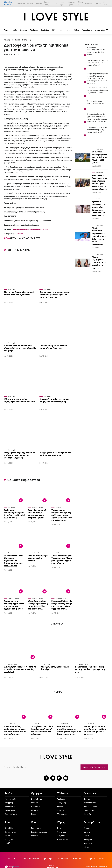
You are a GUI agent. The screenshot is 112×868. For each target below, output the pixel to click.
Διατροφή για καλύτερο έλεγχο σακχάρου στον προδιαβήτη (53, 400)
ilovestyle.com (102, 860)
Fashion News (37, 551)
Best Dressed (11, 804)
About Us (13, 852)
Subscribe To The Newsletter (94, 761)
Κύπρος (87, 822)
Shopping (9, 796)
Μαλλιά (34, 804)
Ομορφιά (20, 30)
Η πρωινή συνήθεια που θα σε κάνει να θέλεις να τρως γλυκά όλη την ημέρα (19, 348)
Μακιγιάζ (35, 796)
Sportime (39, 3)
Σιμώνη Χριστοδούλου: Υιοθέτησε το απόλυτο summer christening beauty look (20, 664)
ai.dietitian (18, 234)
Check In (80, 3)
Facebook (77, 852)
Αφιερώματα (72, 30)
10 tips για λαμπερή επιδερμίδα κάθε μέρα (56, 663)
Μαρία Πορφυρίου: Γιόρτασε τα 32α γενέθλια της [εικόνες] (99, 263)
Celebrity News (37, 507)
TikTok (101, 852)
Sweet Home (10, 826)
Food (50, 30)
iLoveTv (57, 687)
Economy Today (48, 3)
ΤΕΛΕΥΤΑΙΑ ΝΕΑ (92, 44)
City (56, 3)
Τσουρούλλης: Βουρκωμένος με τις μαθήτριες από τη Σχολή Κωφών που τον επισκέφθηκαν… (62, 514)
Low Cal (35, 829)
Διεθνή (86, 829)
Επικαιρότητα (92, 816)
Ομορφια (57, 619)
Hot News (11, 507)
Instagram (90, 852)
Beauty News (13, 659)
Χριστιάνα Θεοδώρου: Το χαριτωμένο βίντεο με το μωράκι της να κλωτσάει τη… (61, 557)
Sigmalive (21, 3)
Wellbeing (61, 793)
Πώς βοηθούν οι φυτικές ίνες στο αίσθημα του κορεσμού (54, 453)
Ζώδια (63, 30)
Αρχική (6, 30)
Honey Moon (62, 833)
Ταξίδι (8, 837)
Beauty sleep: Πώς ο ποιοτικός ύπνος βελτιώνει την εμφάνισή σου (91, 663)
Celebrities (38, 30)
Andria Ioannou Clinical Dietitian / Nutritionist (30, 229)
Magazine (89, 3)
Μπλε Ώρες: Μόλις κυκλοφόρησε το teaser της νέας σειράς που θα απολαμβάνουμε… (16, 725)
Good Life (9, 822)
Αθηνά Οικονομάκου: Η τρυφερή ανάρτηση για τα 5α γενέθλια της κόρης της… (37, 601)
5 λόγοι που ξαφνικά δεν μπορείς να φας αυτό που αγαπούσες (19, 293)
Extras (86, 841)
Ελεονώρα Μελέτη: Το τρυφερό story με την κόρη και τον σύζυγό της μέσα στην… (62, 601)
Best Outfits (10, 800)
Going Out (9, 833)
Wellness (28, 30)
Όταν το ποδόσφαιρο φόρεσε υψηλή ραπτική (38, 555)
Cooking (98, 3)
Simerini (30, 3)
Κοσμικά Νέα (12, 551)
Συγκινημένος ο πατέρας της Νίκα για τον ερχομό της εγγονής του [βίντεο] (14, 601)
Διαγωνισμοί (83, 30)
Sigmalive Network (8, 3)
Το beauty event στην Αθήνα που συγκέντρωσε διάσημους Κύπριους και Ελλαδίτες (14, 558)
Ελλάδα (87, 826)
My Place (105, 3)
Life (45, 30)
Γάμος (56, 30)
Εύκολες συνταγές (39, 826)
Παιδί (7, 829)
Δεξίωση (61, 829)
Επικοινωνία (64, 852)
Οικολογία (88, 837)
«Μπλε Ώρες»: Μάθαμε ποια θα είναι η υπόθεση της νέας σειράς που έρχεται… (96, 724)
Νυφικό (60, 822)
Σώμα (34, 808)
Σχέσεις (61, 804)
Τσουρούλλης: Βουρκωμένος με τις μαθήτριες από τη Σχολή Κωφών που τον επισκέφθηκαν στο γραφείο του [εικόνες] (97, 79)
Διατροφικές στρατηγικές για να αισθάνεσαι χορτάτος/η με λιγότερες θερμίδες (20, 454)
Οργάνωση (62, 826)
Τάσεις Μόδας (11, 793)
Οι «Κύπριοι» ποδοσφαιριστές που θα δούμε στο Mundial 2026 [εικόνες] (13, 513)
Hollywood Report (91, 800)
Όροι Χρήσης (49, 852)
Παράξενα (88, 833)
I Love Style (62, 3)
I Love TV (11, 719)
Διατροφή (26, 40)
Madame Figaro (71, 3)
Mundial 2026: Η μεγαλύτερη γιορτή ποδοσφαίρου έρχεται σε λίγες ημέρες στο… (69, 725)
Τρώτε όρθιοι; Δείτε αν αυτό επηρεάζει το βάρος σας (52, 346)
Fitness (60, 800)
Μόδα (13, 30)
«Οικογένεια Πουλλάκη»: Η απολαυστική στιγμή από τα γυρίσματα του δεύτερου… (42, 724)
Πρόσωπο (47, 659)
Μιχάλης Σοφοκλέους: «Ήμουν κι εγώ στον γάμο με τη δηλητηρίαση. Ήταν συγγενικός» (99, 236)
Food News (36, 822)
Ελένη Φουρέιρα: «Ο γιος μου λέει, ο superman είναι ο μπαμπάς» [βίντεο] (36, 513)
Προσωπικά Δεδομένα (30, 852)
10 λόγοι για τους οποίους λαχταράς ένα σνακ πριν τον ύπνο (19, 400)
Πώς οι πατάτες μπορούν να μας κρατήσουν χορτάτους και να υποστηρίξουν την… (53, 294)
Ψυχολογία (62, 808)
